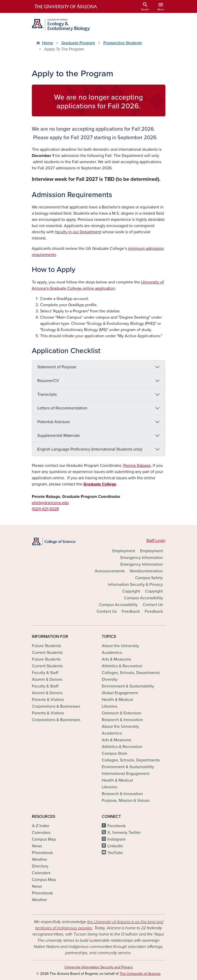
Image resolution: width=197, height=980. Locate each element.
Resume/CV (48, 381)
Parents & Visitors (48, 700)
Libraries (110, 706)
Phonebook (42, 853)
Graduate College (100, 484)
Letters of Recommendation (62, 408)
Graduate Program (78, 43)
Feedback (131, 611)
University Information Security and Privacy (99, 967)
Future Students (46, 646)
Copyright (131, 591)
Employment (124, 551)
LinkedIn (115, 846)
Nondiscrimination (146, 571)
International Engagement (126, 774)
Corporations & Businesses (56, 706)
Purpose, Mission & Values (126, 801)
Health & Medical (117, 700)
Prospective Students (123, 43)
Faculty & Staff (45, 673)
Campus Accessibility (143, 598)
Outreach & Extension (122, 713)
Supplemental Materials (59, 436)
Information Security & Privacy (135, 585)
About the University (120, 646)
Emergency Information (142, 558)
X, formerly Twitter (124, 833)
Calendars (41, 833)
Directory (40, 866)
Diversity (110, 679)
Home (48, 43)
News (37, 846)
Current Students (47, 653)
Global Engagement (120, 693)
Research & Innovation (122, 720)
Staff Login (156, 541)
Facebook (116, 826)
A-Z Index (41, 826)
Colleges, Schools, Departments (131, 673)
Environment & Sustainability (128, 686)
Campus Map (44, 839)
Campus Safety (149, 578)
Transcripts (47, 394)
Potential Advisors (54, 422)
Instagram (116, 839)
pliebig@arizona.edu (50, 503)
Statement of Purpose (57, 367)
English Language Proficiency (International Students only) (90, 449)
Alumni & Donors (47, 679)
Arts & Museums (116, 659)
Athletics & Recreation (122, 666)
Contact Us (153, 605)
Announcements (110, 571)
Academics (112, 653)
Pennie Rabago (137, 466)
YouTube (115, 853)
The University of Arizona (140, 974)
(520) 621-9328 (45, 509)
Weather (39, 859)
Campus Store (115, 753)
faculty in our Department (78, 232)
